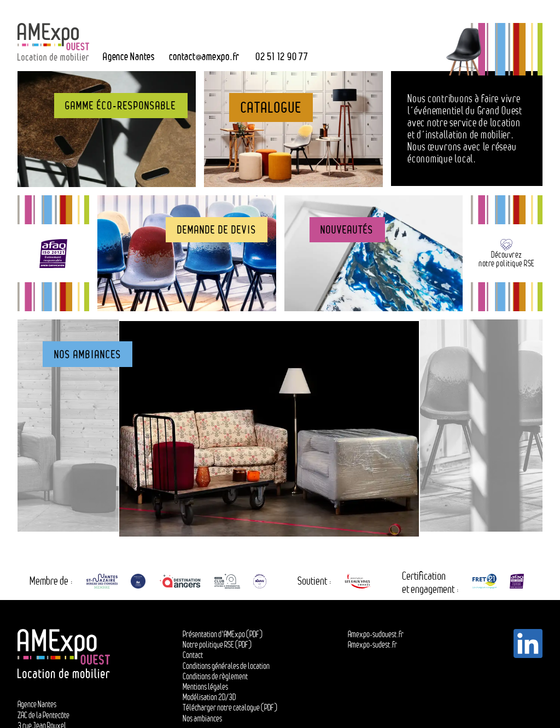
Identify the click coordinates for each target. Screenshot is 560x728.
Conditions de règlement (215, 679)
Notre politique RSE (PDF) (217, 648)
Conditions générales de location (226, 669)
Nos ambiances (202, 721)
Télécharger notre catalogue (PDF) (230, 711)
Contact (193, 658)
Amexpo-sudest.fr (372, 648)
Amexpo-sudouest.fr (376, 637)
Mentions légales (205, 689)
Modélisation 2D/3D (209, 700)
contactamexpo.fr (204, 56)
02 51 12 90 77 (282, 56)
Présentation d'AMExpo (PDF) (223, 637)
